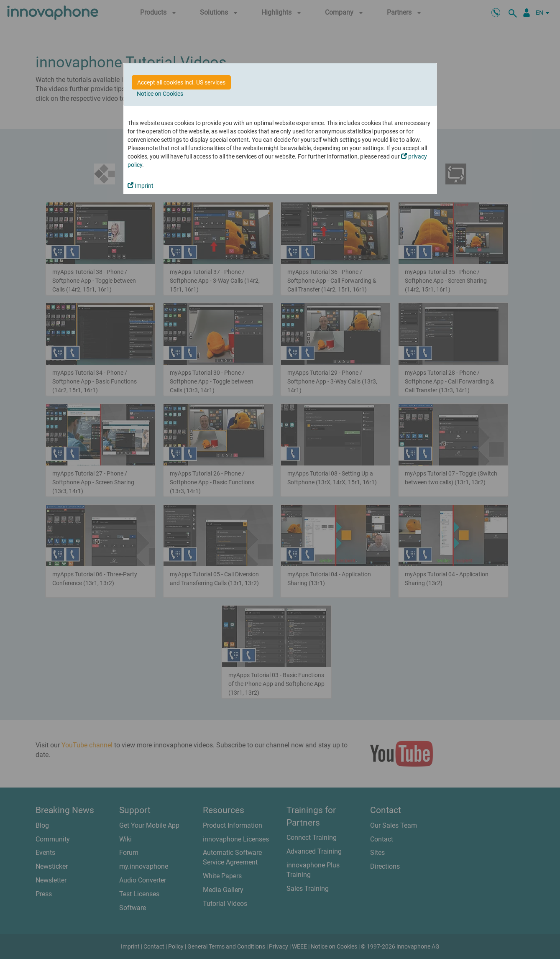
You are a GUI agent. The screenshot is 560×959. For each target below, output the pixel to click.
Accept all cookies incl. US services (181, 82)
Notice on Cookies (160, 94)
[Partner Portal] (527, 13)
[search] (514, 13)
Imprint (141, 186)
